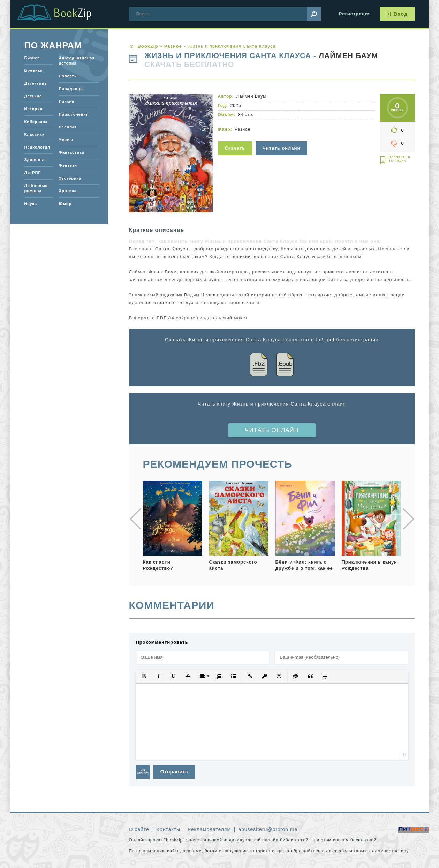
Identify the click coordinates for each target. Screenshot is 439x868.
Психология (37, 147)
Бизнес (32, 58)
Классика (35, 134)
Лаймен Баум (348, 56)
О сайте (139, 829)
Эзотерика (70, 178)
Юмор (65, 204)
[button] (144, 676)
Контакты (168, 829)
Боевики (34, 70)
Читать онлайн (272, 430)
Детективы (36, 83)
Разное (243, 129)
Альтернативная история (77, 61)
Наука (31, 204)
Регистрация (355, 14)
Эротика (68, 191)
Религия (68, 127)
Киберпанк (36, 122)
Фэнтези (68, 165)
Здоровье (35, 160)
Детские (33, 96)
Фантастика (71, 152)
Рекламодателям (209, 829)
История (34, 109)
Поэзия (66, 101)
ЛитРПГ (33, 173)
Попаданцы (71, 89)
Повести (68, 76)
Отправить (175, 772)
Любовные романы (36, 188)
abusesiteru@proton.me (268, 829)
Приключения (74, 114)
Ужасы (66, 140)
